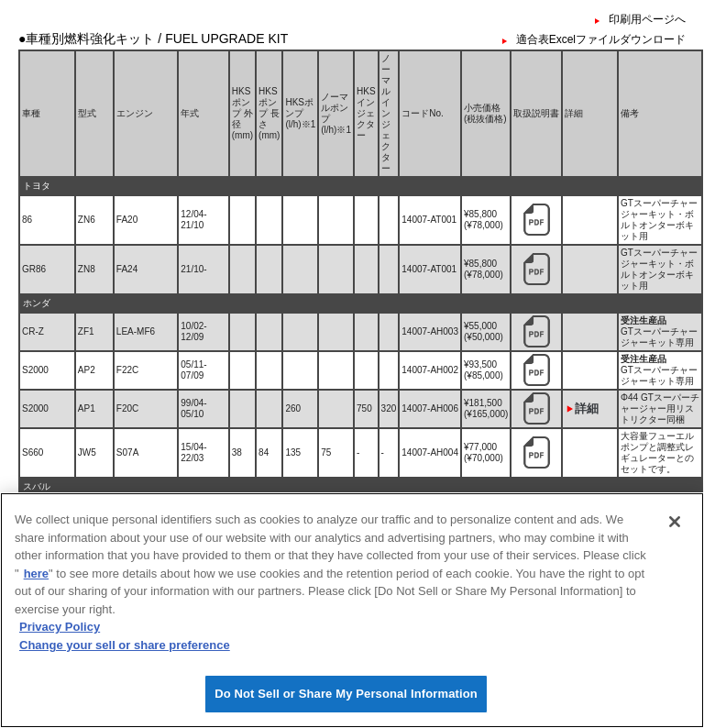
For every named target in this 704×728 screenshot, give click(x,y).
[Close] (675, 537)
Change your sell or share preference (125, 661)
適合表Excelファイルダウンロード (601, 39)
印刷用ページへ (647, 19)
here (36, 589)
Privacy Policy (60, 642)
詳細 (587, 408)
